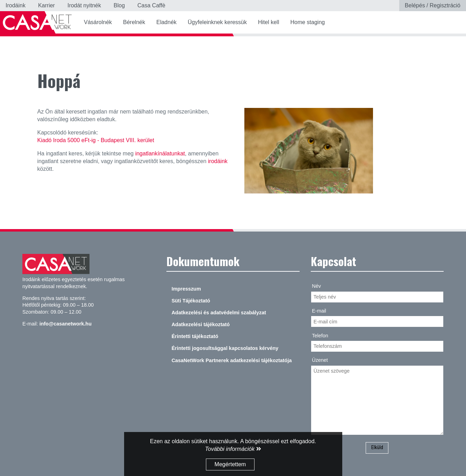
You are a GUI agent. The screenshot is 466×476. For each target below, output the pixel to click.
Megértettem (230, 464)
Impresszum (186, 289)
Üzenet (320, 360)
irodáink (218, 161)
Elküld (377, 448)
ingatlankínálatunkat (160, 153)
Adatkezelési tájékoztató (201, 324)
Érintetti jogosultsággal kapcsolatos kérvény (225, 348)
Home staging (307, 22)
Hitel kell (268, 22)
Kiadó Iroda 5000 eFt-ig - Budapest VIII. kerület (96, 140)
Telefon (320, 336)
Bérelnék (134, 22)
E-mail (319, 311)
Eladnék (166, 22)
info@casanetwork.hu (66, 324)
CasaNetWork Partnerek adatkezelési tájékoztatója (232, 360)
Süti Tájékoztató (191, 301)
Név (316, 286)
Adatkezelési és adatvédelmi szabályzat (219, 313)
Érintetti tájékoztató (195, 336)
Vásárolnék (98, 22)
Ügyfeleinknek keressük (217, 22)
